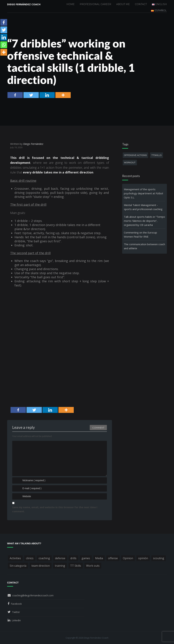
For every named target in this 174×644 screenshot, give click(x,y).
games (86, 558)
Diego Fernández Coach (24, 4)
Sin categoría (18, 566)
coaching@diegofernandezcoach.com (33, 595)
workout (130, 163)
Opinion (128, 558)
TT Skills (76, 566)
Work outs (93, 566)
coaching (44, 558)
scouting (159, 558)
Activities (15, 558)
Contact (141, 4)
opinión (143, 558)
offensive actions (135, 155)
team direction (41, 566)
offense (113, 558)
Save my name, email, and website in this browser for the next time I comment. (55, 509)
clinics (30, 558)
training (60, 566)
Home (71, 4)
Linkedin (16, 620)
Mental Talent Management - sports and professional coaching (143, 207)
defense (60, 558)
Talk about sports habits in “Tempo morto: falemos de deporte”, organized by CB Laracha (144, 221)
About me (123, 4)
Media (99, 558)
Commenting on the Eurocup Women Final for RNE (140, 235)
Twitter (16, 612)
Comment (98, 428)
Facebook (16, 604)
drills (73, 558)
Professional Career (95, 4)
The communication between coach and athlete (144, 246)
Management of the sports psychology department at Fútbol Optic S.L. (143, 193)
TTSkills (156, 155)
